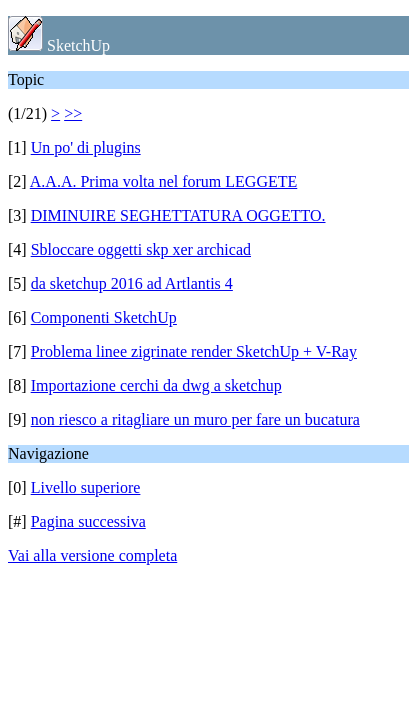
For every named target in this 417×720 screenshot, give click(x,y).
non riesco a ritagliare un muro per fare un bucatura (195, 419)
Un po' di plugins (86, 147)
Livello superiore (86, 487)
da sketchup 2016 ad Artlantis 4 (132, 283)
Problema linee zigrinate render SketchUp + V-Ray (194, 351)
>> (73, 113)
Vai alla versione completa (92, 555)
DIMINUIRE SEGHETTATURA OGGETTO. (178, 215)
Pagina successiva (88, 521)
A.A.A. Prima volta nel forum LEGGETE (164, 181)
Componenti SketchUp (104, 317)
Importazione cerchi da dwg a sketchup (156, 385)
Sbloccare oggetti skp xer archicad (141, 249)
